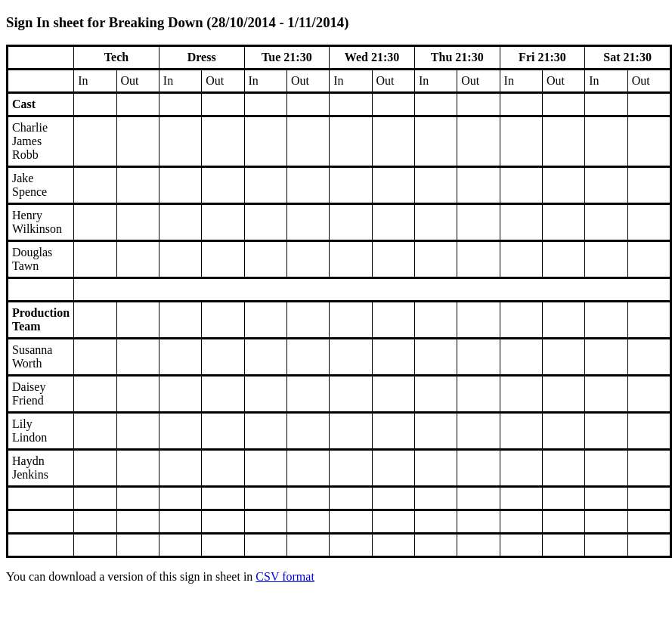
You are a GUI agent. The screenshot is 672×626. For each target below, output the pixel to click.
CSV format (285, 576)
